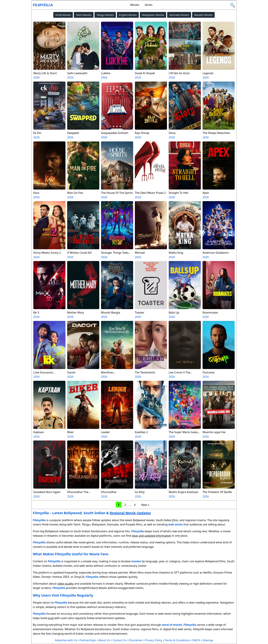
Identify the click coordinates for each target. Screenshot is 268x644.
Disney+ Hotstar (52, 577)
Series (149, 5)
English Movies (128, 15)
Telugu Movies (105, 15)
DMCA (196, 640)
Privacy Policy (154, 640)
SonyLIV (79, 577)
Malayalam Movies (153, 15)
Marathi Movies (203, 15)
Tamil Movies (84, 15)
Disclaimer (136, 640)
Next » (145, 505)
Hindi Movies (63, 15)
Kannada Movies (179, 15)
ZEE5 (66, 577)
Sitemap (208, 640)
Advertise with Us (66, 640)
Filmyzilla (43, 5)
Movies (135, 5)
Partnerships (88, 640)
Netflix (207, 573)
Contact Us (120, 640)
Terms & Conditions (177, 640)
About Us (104, 640)
